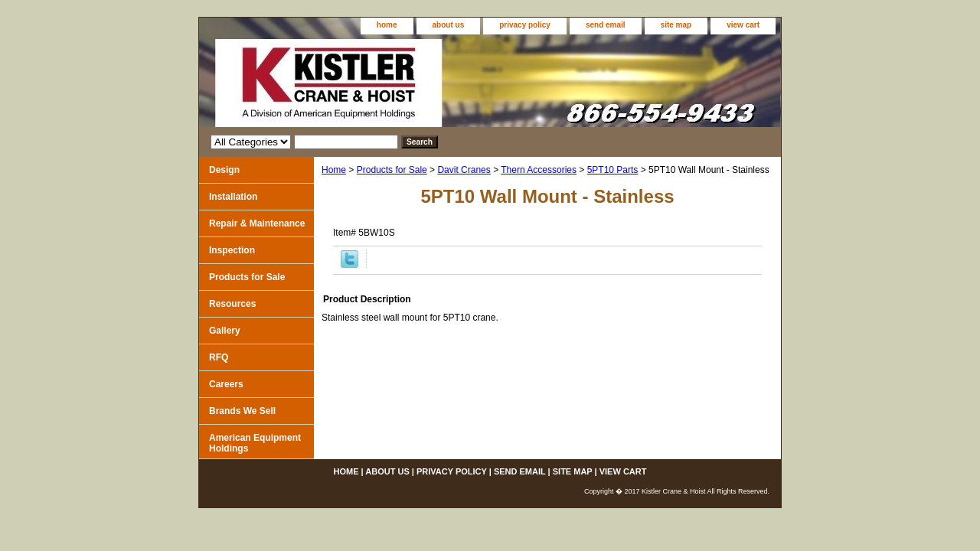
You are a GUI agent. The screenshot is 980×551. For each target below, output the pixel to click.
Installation (233, 197)
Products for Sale (392, 170)
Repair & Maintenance (257, 223)
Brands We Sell (242, 411)
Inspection (232, 250)
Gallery (225, 331)
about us (449, 25)
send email (606, 25)
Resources (232, 304)
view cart (743, 25)
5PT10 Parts (613, 170)
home (387, 25)
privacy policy (525, 25)
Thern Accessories (539, 170)
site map (676, 25)
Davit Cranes (464, 170)
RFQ (219, 357)
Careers (226, 384)
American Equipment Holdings (255, 443)
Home (334, 170)
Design (224, 170)
